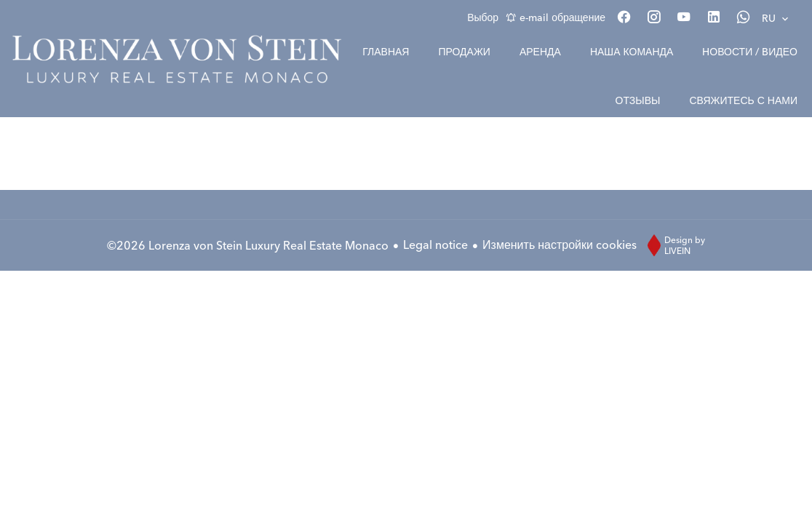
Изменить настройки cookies (560, 245)
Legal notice (435, 245)
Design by (673, 245)
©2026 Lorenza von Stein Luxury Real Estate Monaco (248, 245)
